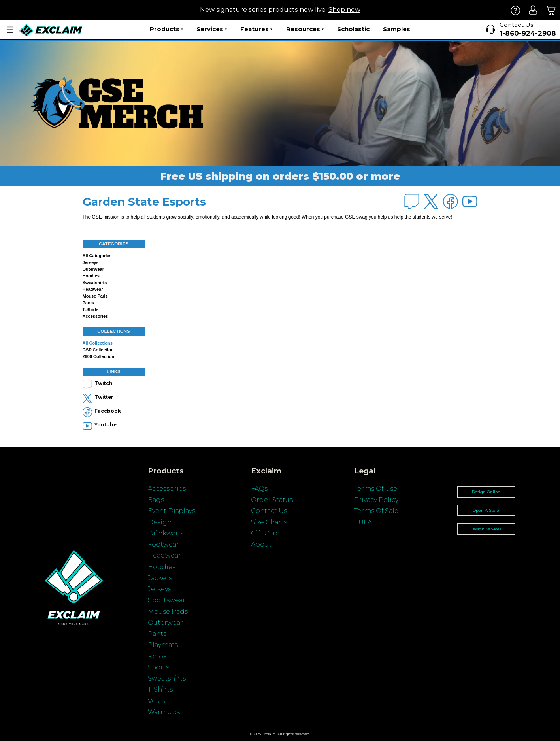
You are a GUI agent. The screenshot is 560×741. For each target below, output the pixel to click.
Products (166, 29)
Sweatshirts (95, 283)
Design (160, 522)
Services (212, 29)
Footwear (163, 544)
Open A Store (486, 510)
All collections (98, 343)
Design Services (486, 529)
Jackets (160, 578)
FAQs (259, 489)
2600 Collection (99, 356)
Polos (157, 656)
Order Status (272, 500)
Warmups (164, 712)
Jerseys (91, 262)
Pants (89, 303)
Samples (397, 29)
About (261, 544)
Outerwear (93, 269)
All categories (97, 256)
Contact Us (269, 511)
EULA (363, 522)
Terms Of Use (376, 489)
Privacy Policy (376, 500)
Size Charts (269, 522)
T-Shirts (160, 689)
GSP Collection (98, 350)
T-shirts (91, 309)
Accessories (95, 316)
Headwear (93, 289)
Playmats (163, 645)
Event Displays (172, 511)
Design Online (486, 492)
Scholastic (353, 29)
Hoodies (91, 276)
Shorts (158, 667)
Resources (305, 29)
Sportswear (167, 600)
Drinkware (165, 533)
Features (256, 29)
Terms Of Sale (376, 511)
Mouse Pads (95, 296)
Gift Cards (267, 533)
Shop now (344, 10)
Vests (156, 701)
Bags (156, 500)
